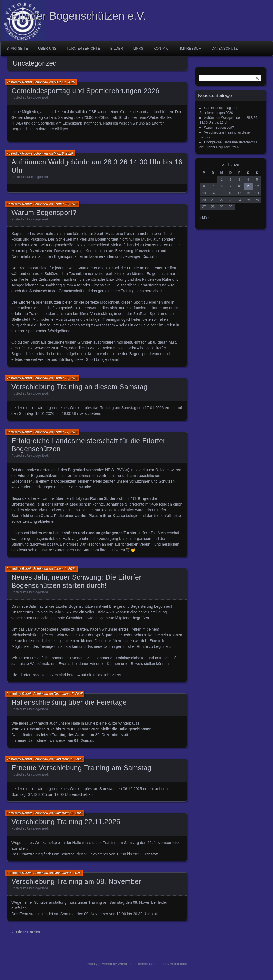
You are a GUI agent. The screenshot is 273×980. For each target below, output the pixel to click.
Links (138, 48)
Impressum (191, 48)
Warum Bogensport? (44, 213)
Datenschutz (225, 48)
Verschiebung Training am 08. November (76, 881)
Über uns (47, 48)
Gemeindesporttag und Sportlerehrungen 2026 (85, 91)
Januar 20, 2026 (66, 204)
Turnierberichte (83, 48)
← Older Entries (26, 932)
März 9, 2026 (63, 153)
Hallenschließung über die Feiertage (69, 702)
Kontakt (162, 48)
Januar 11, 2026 (66, 432)
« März (204, 218)
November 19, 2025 (68, 813)
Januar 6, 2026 (65, 569)
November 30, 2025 (68, 759)
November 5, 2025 (67, 873)
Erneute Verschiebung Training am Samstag (81, 768)
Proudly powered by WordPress (110, 964)
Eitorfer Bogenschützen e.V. (78, 16)
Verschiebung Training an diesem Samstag (80, 387)
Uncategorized (37, 98)
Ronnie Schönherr (35, 82)
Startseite (17, 48)
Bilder (117, 48)
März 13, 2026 (64, 82)
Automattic (178, 964)
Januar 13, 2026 (66, 378)
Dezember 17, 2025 (68, 694)
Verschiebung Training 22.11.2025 (66, 822)
